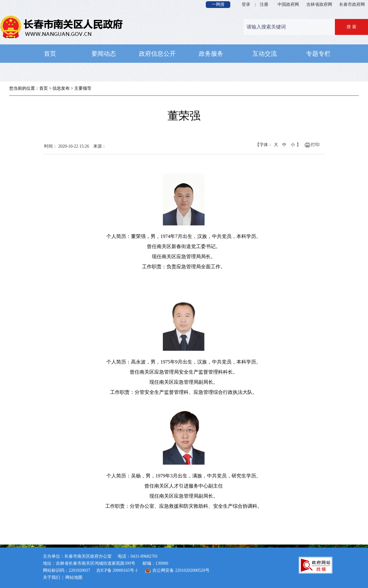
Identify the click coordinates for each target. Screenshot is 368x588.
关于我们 (52, 577)
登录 (246, 4)
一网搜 (218, 4)
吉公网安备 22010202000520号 (181, 570)
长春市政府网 (352, 4)
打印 (315, 145)
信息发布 (61, 88)
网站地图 (74, 577)
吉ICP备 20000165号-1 (117, 570)
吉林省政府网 (319, 4)
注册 (264, 4)
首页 (44, 88)
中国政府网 (288, 4)
